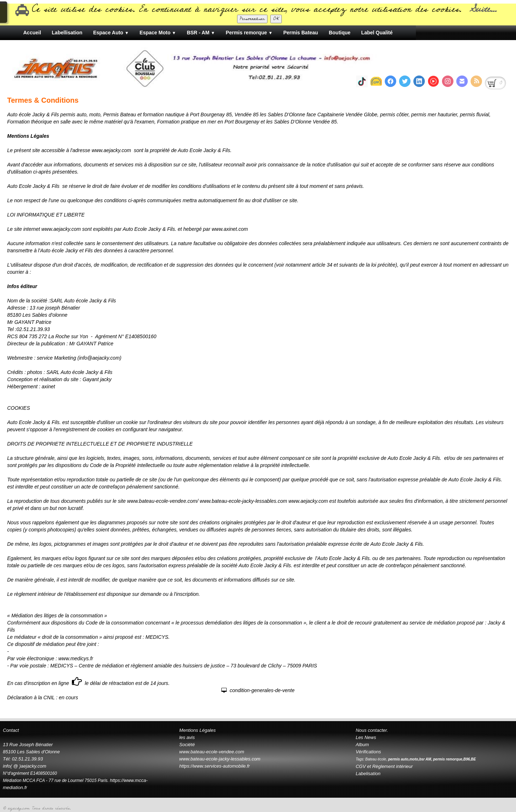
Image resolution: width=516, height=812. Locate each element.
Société (187, 745)
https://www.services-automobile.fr (214, 766)
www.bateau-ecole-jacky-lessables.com (220, 759)
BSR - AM (201, 33)
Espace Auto (111, 33)
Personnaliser (252, 19)
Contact (11, 730)
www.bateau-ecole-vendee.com (212, 752)
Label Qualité (377, 33)
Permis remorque (249, 33)
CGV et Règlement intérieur (384, 766)
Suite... (483, 9)
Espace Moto (158, 33)
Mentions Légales (197, 730)
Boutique (340, 33)
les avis (187, 737)
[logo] (287, 64)
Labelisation (368, 774)
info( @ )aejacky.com (24, 766)
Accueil (32, 33)
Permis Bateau (301, 33)
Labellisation (67, 33)
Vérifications (368, 752)
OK (276, 19)
